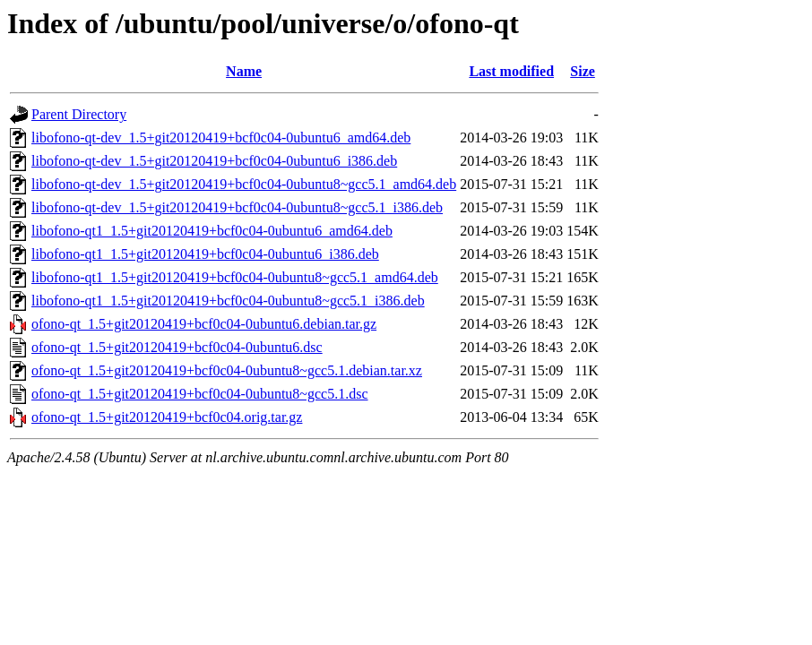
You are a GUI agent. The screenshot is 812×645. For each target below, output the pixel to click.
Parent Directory (79, 114)
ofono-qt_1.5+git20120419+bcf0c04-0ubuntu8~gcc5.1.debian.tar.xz (227, 370)
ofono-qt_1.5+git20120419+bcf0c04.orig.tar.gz (167, 417)
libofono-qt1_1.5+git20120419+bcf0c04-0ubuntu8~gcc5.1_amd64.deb (235, 277)
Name (244, 71)
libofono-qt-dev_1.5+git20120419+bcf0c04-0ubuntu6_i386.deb (214, 161)
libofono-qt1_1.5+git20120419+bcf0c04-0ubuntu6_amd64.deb (212, 231)
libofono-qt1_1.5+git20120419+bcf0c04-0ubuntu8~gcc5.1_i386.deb (228, 301)
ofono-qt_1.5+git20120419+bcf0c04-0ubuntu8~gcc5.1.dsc (200, 394)
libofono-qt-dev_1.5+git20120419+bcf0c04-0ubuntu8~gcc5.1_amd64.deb (244, 184)
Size (583, 71)
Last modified (511, 71)
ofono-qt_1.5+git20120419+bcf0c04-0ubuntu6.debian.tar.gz (204, 324)
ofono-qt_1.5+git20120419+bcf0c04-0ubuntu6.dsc (177, 347)
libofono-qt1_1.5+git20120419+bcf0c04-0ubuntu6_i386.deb (205, 254)
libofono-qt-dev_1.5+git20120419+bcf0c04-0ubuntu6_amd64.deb (221, 138)
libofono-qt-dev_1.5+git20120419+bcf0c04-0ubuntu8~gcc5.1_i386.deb (237, 207)
